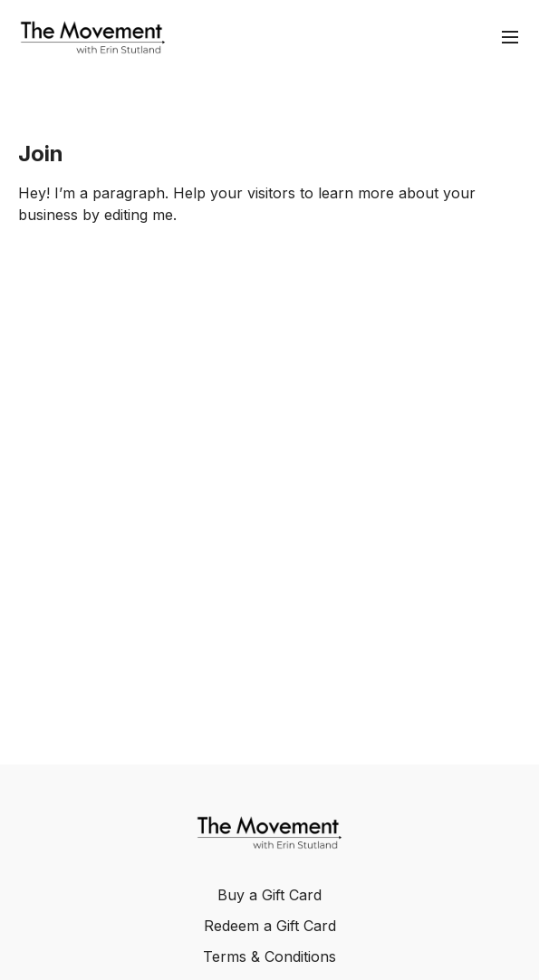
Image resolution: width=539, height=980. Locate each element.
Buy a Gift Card (269, 895)
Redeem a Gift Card (270, 926)
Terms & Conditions (269, 956)
